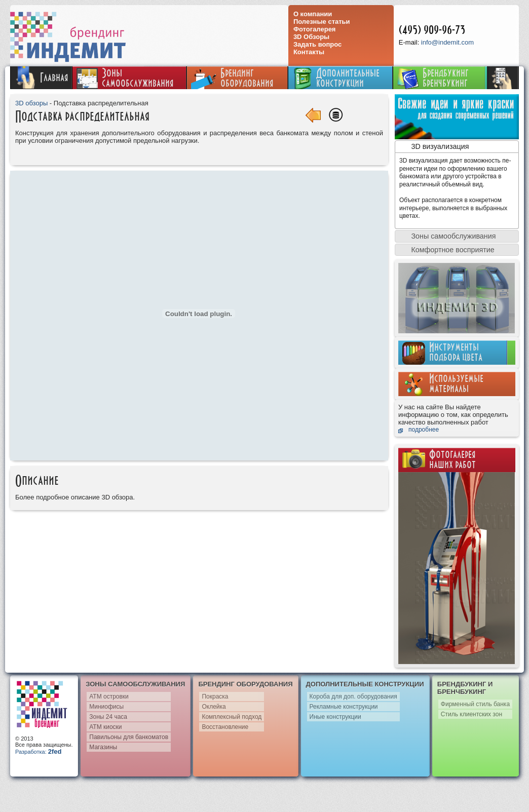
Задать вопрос (317, 44)
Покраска (215, 697)
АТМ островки (109, 697)
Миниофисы (106, 707)
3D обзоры (31, 103)
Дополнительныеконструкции (336, 78)
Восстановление (225, 727)
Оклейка (214, 707)
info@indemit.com (447, 42)
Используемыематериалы (456, 383)
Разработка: (38, 752)
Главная (41, 78)
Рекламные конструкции (344, 707)
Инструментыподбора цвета (456, 352)
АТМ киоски (105, 727)
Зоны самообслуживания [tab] (447, 236)
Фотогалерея (315, 29)
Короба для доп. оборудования (353, 697)
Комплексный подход (232, 717)
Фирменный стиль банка (475, 704)
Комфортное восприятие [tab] (447, 250)
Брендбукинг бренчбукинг (433, 78)
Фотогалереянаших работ (452, 459)
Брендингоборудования (232, 78)
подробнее (424, 430)
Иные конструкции (335, 717)
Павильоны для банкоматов (129, 737)
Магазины (103, 747)
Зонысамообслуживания (125, 78)
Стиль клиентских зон (471, 714)
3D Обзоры (311, 37)
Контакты (309, 52)
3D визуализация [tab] (434, 146)
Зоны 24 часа (108, 717)
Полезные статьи (322, 22)
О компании (313, 14)
